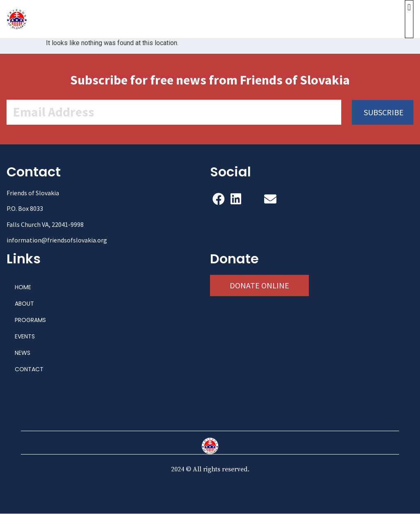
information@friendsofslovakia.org (57, 240)
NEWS (23, 353)
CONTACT (29, 370)
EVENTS (25, 337)
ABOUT (24, 304)
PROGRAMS (30, 320)
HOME (23, 288)
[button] (409, 19)
